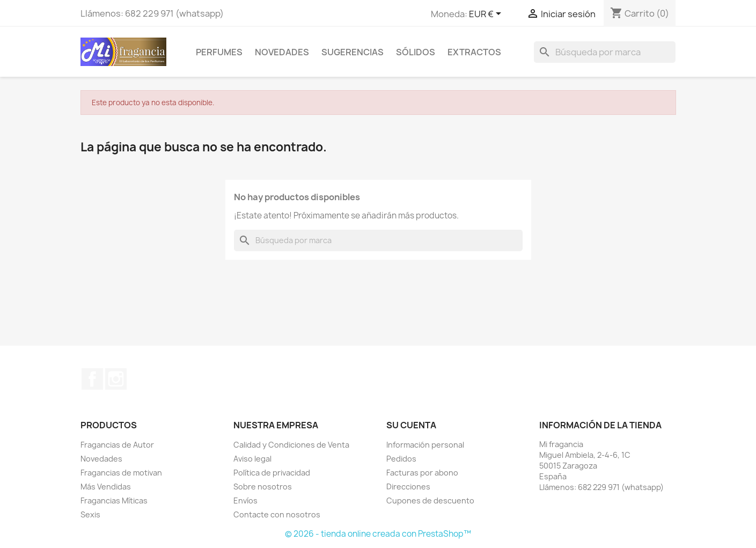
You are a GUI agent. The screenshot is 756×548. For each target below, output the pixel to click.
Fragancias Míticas (114, 500)
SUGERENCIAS (353, 52)
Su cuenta (411, 425)
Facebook (92, 379)
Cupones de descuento (430, 500)
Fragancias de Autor (117, 445)
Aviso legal (252, 459)
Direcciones (408, 487)
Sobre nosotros (263, 487)
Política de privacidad (272, 473)
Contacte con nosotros (277, 514)
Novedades (282, 52)
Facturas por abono (422, 473)
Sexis (90, 514)
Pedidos (401, 459)
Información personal (425, 445)
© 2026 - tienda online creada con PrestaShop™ (378, 534)
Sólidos (416, 52)
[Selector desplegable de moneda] (487, 14)
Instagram (116, 379)
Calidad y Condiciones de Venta (291, 445)
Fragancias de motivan (121, 473)
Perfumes (219, 52)
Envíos (245, 500)
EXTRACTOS (474, 52)
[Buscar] (605, 52)
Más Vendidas (106, 487)
